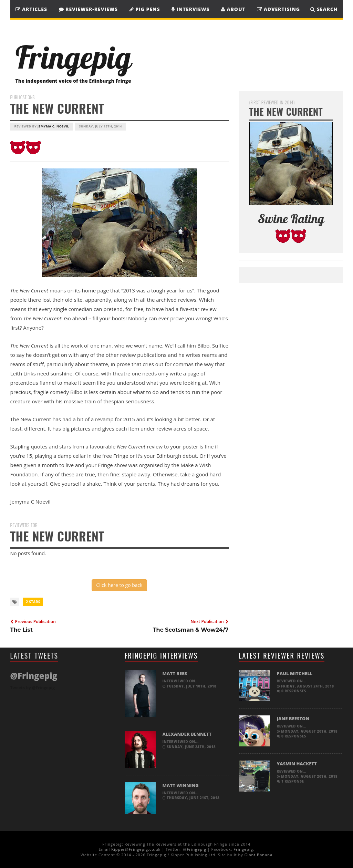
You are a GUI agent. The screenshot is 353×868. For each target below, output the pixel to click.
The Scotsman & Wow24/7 (191, 630)
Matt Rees (175, 673)
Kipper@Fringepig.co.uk (136, 849)
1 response (290, 781)
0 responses (292, 691)
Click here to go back (119, 585)
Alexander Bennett (187, 734)
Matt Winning (181, 785)
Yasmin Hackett (297, 764)
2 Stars (33, 602)
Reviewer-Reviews (89, 9)
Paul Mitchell (295, 673)
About (233, 9)
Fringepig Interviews (161, 655)
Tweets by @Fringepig (33, 688)
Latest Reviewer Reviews (282, 655)
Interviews (190, 9)
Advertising (278, 9)
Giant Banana (258, 855)
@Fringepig (195, 849)
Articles (31, 9)
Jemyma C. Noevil (53, 126)
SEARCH (324, 9)
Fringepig (243, 849)
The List (22, 630)
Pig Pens (145, 9)
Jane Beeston (293, 719)
